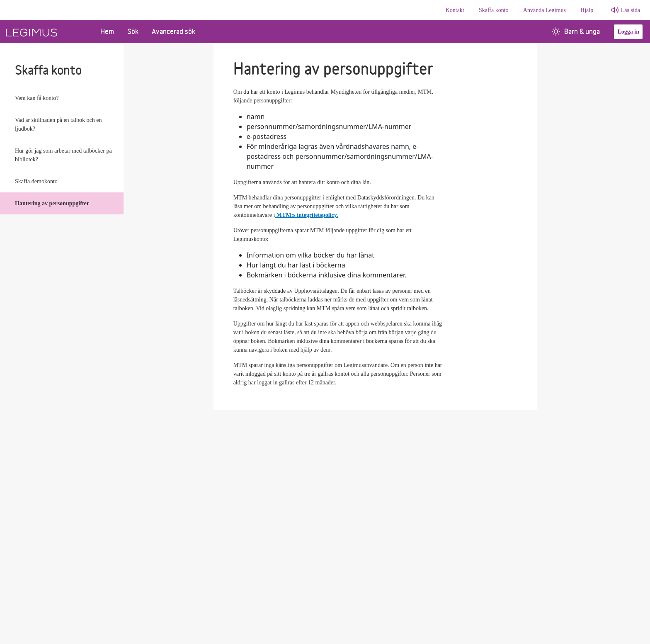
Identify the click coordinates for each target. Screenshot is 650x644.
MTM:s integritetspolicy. (306, 215)
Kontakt (455, 10)
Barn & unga (576, 31)
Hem (107, 31)
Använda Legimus (544, 10)
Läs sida (631, 10)
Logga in (628, 32)
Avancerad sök (173, 31)
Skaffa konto (494, 10)
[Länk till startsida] (47, 32)
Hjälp (587, 10)
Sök (133, 31)
